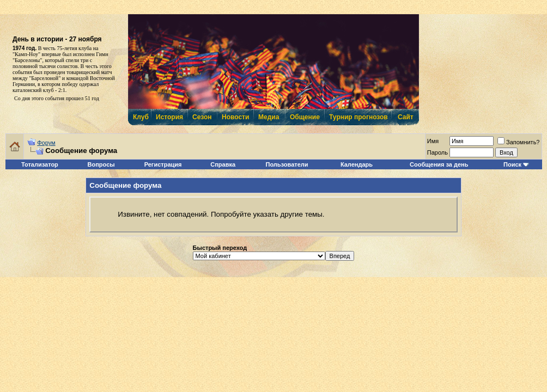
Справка (223, 164)
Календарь (357, 164)
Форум (46, 143)
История (169, 117)
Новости (235, 117)
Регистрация (163, 164)
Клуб (141, 117)
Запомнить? (519, 142)
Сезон (202, 117)
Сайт (406, 117)
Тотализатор (40, 164)
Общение (304, 117)
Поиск (512, 164)
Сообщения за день (439, 164)
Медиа (269, 117)
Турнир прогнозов (357, 117)
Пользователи (287, 164)
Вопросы (101, 164)
